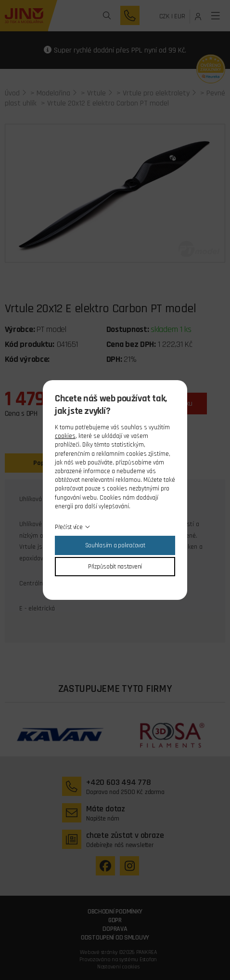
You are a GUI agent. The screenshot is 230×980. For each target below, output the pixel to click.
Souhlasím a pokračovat (115, 545)
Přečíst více (69, 527)
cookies (65, 436)
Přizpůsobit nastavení (115, 567)
